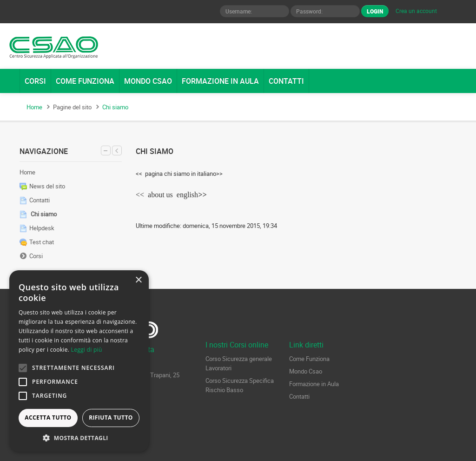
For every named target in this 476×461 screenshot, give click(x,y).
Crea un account (416, 11)
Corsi (36, 256)
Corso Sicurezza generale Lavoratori (239, 363)
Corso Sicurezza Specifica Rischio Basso (240, 385)
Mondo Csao (306, 371)
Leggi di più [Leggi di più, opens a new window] (87, 350)
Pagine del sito (72, 107)
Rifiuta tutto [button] (111, 418)
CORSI (35, 81)
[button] (79, 438)
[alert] (79, 361)
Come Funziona (309, 359)
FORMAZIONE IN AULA (220, 81)
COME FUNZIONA (85, 81)
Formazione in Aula (314, 384)
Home (27, 172)
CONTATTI (286, 81)
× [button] (138, 280)
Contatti (299, 396)
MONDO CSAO (148, 81)
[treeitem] (71, 172)
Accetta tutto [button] (48, 418)
